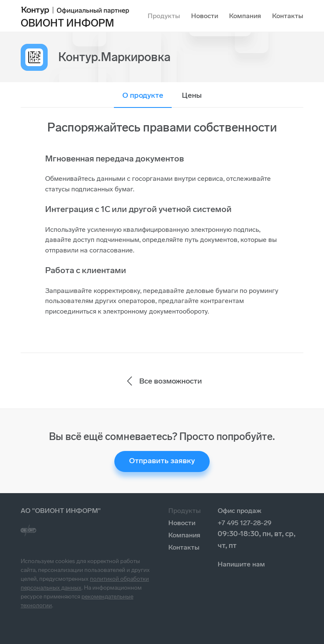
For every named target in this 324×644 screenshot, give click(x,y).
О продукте (143, 95)
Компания (245, 16)
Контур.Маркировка (114, 57)
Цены (192, 95)
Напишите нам (241, 564)
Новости (205, 16)
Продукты (164, 16)
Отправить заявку (162, 461)
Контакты (288, 16)
